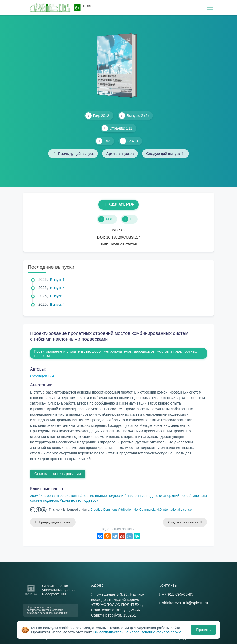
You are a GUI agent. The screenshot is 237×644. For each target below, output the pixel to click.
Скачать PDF (118, 204)
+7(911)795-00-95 (178, 594)
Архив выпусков (120, 154)
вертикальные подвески (103, 496)
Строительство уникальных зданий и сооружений (59, 590)
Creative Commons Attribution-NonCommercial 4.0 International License (141, 510)
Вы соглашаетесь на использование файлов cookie (138, 632)
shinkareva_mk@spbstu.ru (185, 603)
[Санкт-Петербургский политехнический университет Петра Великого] (31, 595)
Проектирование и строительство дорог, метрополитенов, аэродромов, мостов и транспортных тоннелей (115, 353)
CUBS (88, 6)
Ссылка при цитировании (58, 474)
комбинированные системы (56, 496)
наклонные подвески (144, 496)
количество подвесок (80, 500)
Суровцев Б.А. (43, 376)
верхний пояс (177, 496)
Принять (203, 630)
